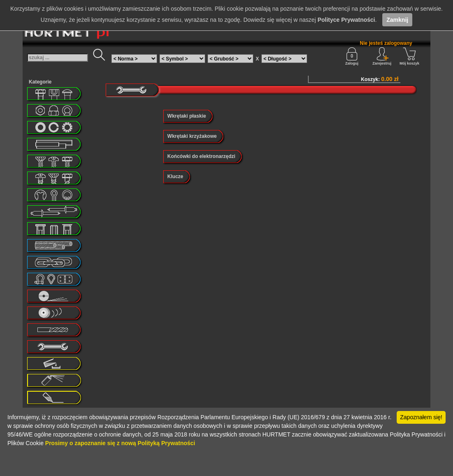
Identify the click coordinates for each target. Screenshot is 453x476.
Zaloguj (352, 56)
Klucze (175, 176)
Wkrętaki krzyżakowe (192, 136)
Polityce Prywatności (346, 20)
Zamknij (397, 20)
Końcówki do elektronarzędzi (201, 156)
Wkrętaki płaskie (187, 116)
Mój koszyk (409, 56)
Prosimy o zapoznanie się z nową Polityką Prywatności (120, 443)
